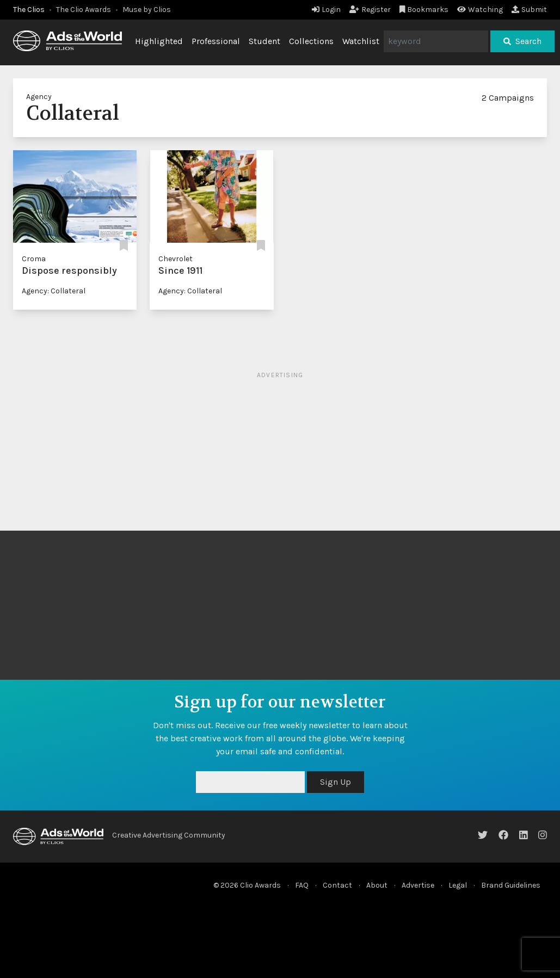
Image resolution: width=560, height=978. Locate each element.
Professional (216, 41)
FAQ (302, 885)
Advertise (418, 885)
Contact (337, 885)
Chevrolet (176, 259)
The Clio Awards (84, 10)
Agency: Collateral (54, 291)
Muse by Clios (147, 10)
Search (522, 41)
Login (326, 10)
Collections (311, 41)
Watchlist (361, 41)
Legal (458, 885)
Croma (34, 259)
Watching (480, 10)
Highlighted (159, 41)
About (377, 885)
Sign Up (336, 782)
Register (370, 10)
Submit (529, 10)
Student (264, 41)
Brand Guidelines (511, 885)
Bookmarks (424, 10)
